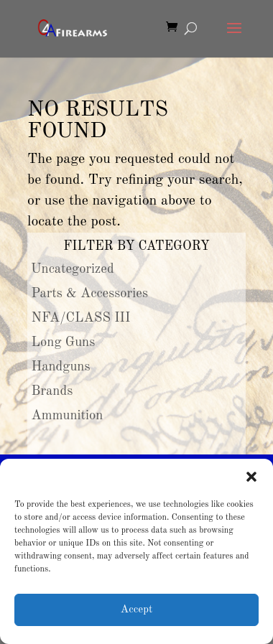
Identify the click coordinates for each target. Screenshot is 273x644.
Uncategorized (73, 269)
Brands (52, 391)
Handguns (61, 367)
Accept (136, 610)
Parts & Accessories (90, 294)
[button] (251, 477)
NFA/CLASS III (81, 318)
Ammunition (68, 416)
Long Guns (64, 342)
